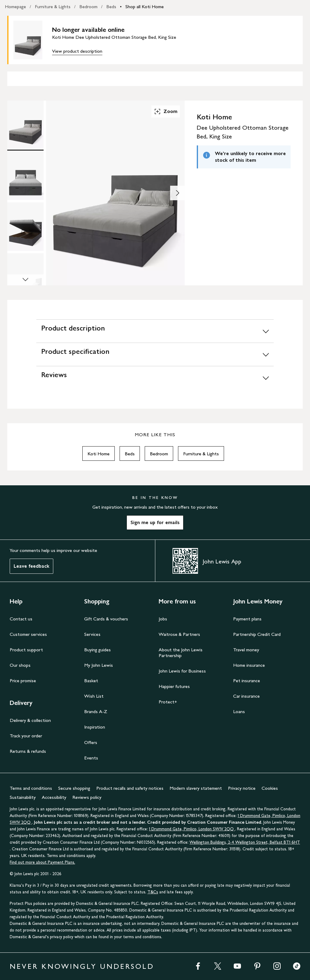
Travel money (246, 650)
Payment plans (247, 619)
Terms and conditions (31, 788)
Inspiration (95, 727)
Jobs (163, 619)
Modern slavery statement (196, 788)
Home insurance (249, 665)
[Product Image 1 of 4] (25, 125)
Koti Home (99, 454)
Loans (239, 711)
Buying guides (97, 650)
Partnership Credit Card (257, 634)
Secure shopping (74, 788)
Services (92, 634)
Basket (91, 681)
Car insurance (246, 696)
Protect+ (168, 702)
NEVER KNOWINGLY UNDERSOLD (82, 966)
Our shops (20, 665)
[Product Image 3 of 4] (25, 227)
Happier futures (174, 686)
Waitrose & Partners (179, 634)
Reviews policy (87, 797)
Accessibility (54, 797)
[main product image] (33, 40)
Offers (91, 742)
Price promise (23, 681)
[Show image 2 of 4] (177, 193)
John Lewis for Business (182, 671)
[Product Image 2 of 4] (25, 176)
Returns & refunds (28, 751)
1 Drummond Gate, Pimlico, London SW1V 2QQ (192, 829)
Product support (26, 650)
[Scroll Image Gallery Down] (25, 280)
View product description (77, 51)
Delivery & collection (30, 720)
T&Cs (153, 892)
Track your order (26, 736)
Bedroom (88, 7)
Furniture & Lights (53, 7)
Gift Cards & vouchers (106, 619)
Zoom (166, 111)
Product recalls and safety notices (130, 788)
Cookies (270, 788)
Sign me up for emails (155, 522)
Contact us (21, 619)
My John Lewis (99, 665)
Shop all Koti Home (145, 7)
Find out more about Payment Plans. (42, 862)
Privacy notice (242, 788)
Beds (111, 7)
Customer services (28, 634)
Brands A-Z (96, 711)
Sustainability (23, 797)
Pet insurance (247, 681)
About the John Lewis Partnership (181, 653)
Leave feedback (31, 566)
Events (91, 758)
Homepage (15, 7)
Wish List (94, 696)
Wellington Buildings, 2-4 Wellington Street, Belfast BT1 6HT (245, 842)
